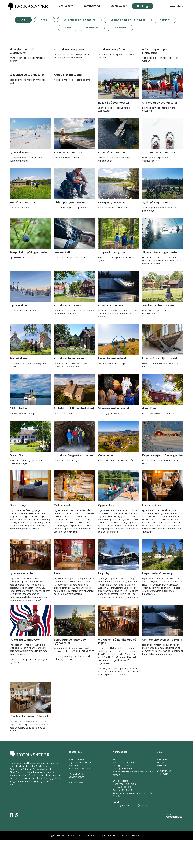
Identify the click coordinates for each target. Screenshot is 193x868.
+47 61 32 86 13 (76, 802)
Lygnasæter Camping (157, 601)
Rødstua (60, 601)
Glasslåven (150, 436)
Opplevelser (119, 6)
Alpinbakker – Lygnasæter (160, 280)
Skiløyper (161, 790)
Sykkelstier (162, 793)
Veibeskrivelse (76, 810)
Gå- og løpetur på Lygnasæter (155, 79)
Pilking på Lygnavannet (69, 230)
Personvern (163, 802)
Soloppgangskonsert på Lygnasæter (70, 669)
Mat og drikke (63, 533)
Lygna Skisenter (20, 180)
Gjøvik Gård (18, 483)
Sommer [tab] (165, 20)
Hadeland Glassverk (67, 333)
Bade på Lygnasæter (68, 180)
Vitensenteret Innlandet (114, 436)
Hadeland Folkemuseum (70, 386)
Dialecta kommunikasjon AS (130, 863)
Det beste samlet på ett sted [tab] (79, 20)
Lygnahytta (106, 601)
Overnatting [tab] (120, 28)
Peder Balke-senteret (112, 386)
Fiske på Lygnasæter (112, 230)
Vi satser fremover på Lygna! (29, 744)
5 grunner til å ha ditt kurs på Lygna (117, 669)
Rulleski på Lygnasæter (114, 130)
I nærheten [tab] (92, 28)
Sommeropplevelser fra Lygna (162, 667)
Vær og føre (163, 787)
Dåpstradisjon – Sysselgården (163, 483)
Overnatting (92, 6)
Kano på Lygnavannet (113, 180)
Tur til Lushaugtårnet (112, 77)
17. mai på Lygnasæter (25, 667)
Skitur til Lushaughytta (69, 77)
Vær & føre (66, 6)
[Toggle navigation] (177, 8)
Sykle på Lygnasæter (156, 230)
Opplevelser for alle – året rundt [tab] (128, 20)
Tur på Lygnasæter (22, 230)
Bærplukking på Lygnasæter (29, 280)
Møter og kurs (152, 533)
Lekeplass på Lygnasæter (27, 130)
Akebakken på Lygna (68, 130)
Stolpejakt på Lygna (112, 280)
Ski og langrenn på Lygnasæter (22, 79)
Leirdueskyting (64, 280)
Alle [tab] (23, 20)
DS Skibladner (19, 436)
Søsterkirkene (19, 386)
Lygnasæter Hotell (22, 601)
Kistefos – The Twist (111, 333)
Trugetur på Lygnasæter (159, 180)
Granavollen (106, 483)
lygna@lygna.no (76, 805)
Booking (143, 6)
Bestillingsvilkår (164, 799)
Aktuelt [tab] (44, 20)
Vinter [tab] (68, 28)
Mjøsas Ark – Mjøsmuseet (160, 386)
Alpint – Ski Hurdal (22, 333)
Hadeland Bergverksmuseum (73, 483)
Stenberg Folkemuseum (158, 333)
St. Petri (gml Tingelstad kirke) (74, 436)
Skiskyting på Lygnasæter (160, 130)
